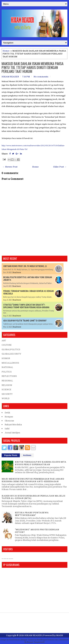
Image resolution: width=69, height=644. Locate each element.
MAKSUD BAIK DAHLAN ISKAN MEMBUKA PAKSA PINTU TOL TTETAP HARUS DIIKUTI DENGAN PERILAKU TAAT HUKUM (33, 67)
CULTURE (7, 345)
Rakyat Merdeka (13, 424)
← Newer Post (10, 167)
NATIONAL (7, 367)
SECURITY (7, 394)
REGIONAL (7, 381)
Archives (27, 455)
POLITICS (7, 372)
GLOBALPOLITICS (11, 349)
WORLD (6, 398)
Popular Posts (11, 455)
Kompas (9, 417)
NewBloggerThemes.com (47, 640)
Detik (7, 413)
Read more (17, 272)
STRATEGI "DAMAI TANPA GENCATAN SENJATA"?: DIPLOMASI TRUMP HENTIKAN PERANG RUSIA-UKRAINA (26, 306)
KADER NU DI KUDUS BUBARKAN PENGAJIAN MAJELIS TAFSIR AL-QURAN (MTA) (33, 497)
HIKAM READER (33, 635)
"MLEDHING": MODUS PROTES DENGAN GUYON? (37, 531)
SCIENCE (6, 389)
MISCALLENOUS (10, 363)
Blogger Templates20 (36, 642)
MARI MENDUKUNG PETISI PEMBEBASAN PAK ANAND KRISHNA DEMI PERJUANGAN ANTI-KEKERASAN (33, 480)
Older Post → (60, 167)
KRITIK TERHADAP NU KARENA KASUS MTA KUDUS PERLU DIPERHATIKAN (41, 463)
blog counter (11, 559)
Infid (7, 429)
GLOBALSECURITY (11, 354)
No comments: (41, 77)
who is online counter (5, 559)
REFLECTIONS (9, 376)
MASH (60, 635)
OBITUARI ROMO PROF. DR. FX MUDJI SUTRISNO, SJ (25, 266)
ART (4, 340)
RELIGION (7, 385)
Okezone (9, 421)
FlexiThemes (14, 640)
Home (6, 51)
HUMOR (6, 358)
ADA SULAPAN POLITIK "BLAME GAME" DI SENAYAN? (25, 321)
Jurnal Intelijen (12, 433)
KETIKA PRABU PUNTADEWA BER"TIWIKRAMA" (32, 514)
